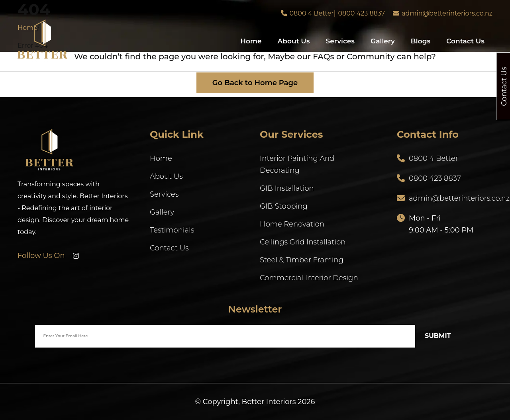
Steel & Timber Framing (302, 260)
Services (340, 41)
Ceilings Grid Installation (303, 242)
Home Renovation (292, 224)
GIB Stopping (284, 206)
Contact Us (465, 41)
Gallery (383, 41)
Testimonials (172, 230)
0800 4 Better (312, 13)
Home (251, 41)
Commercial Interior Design (309, 278)
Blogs (421, 41)
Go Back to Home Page (255, 83)
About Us (294, 41)
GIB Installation (287, 188)
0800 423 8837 (361, 13)
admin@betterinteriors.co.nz (447, 13)
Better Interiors (269, 402)
